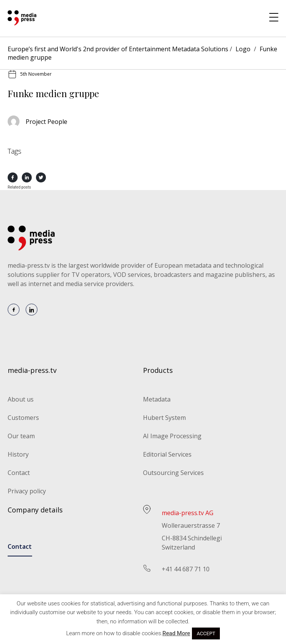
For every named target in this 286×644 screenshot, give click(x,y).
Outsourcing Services (173, 473)
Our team (21, 436)
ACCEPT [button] (206, 633)
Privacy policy (27, 491)
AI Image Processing (172, 436)
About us (21, 399)
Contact (19, 473)
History (18, 454)
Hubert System (164, 418)
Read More (176, 633)
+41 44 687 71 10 (186, 569)
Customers (23, 418)
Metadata (157, 399)
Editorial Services (167, 454)
